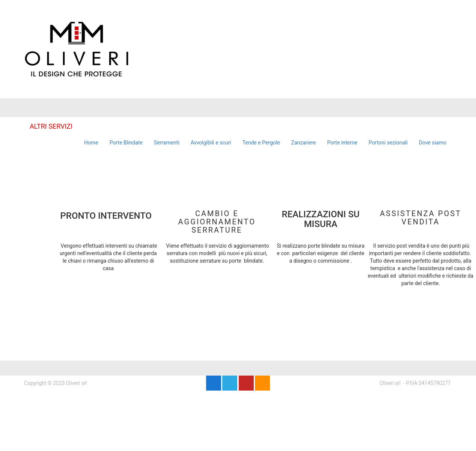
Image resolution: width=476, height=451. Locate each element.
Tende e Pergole (261, 143)
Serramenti (167, 143)
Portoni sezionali (388, 143)
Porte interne (342, 143)
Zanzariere (304, 143)
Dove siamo (433, 143)
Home (91, 143)
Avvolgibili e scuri (211, 143)
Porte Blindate (126, 143)
